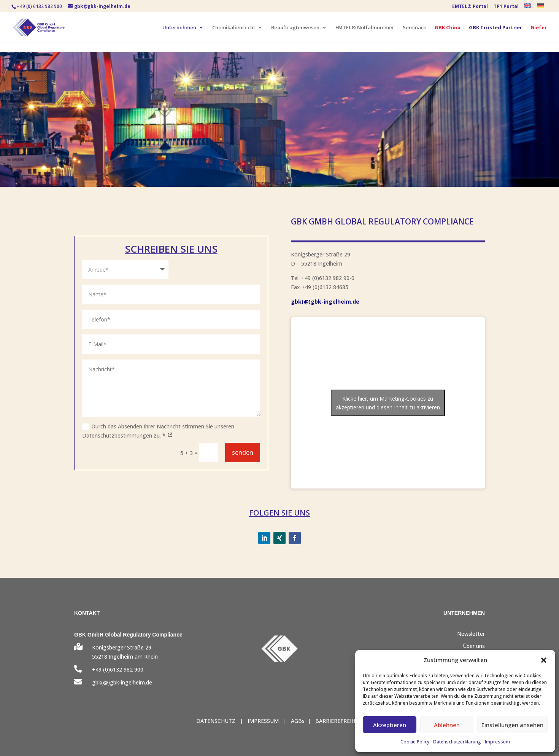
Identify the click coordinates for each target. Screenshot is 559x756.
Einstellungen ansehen (512, 725)
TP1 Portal (506, 7)
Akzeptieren (390, 725)
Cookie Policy (415, 742)
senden (243, 452)
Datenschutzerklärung (457, 742)
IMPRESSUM (263, 721)
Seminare (414, 28)
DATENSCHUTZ (216, 721)
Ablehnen (447, 725)
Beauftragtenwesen (295, 28)
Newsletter (471, 634)
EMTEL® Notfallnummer (365, 28)
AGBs (298, 721)
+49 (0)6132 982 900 (118, 669)
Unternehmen (179, 28)
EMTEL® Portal (470, 7)
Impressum (497, 742)
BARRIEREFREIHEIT (339, 721)
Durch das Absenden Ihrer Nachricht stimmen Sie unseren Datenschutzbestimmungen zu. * (158, 431)
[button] (544, 660)
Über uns (474, 646)
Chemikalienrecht (234, 28)
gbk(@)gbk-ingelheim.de (325, 302)
